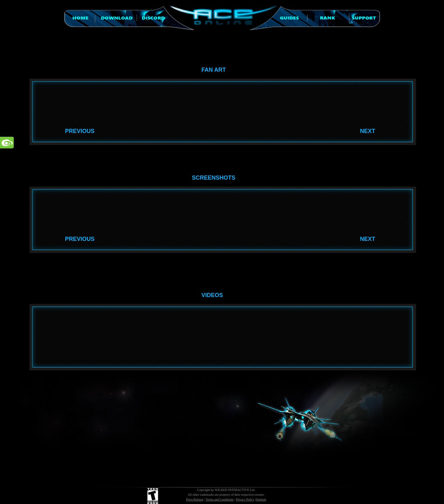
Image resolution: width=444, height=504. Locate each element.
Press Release (195, 499)
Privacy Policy (245, 499)
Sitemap (261, 499)
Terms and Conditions (219, 499)
